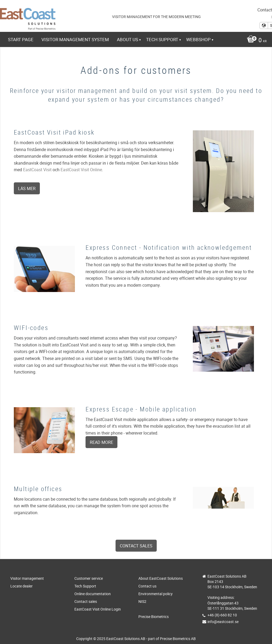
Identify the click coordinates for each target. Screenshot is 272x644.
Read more (101, 442)
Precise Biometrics (154, 617)
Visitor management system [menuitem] (75, 39)
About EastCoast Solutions (161, 578)
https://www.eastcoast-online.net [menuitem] (55, 54)
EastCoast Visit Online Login (98, 609)
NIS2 (142, 601)
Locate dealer (22, 586)
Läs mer (27, 188)
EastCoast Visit (37, 170)
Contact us (147, 586)
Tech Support (85, 586)
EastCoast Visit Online (81, 170)
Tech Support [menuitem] (162, 39)
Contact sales (136, 546)
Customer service (89, 578)
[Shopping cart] (255, 41)
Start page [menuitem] (21, 39)
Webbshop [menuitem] (198, 39)
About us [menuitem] (127, 39)
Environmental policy (156, 594)
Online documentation (93, 594)
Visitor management (27, 578)
